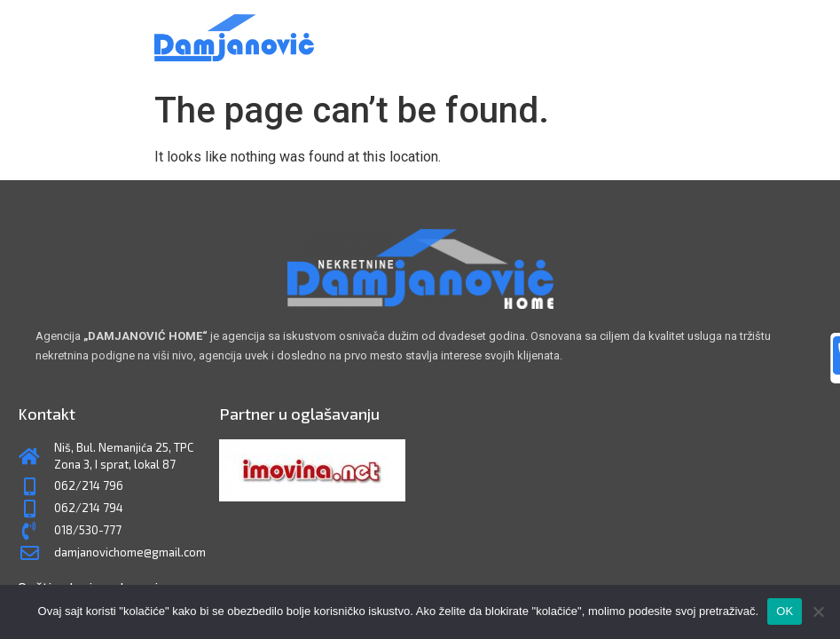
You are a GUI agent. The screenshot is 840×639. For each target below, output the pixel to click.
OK (785, 611)
